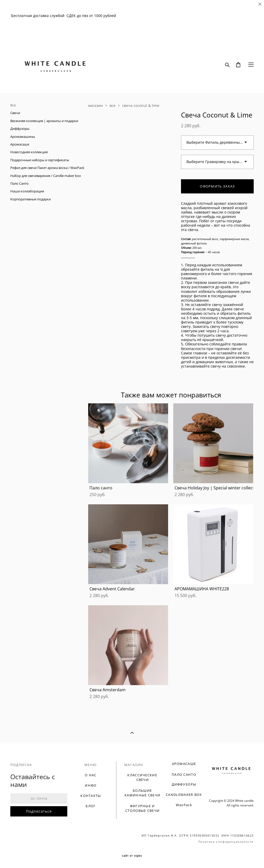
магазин (96, 105)
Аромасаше (20, 144)
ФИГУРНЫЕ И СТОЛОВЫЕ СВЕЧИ (142, 808)
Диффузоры (20, 129)
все (113, 105)
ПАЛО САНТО (184, 775)
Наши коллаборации (27, 191)
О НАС (91, 775)
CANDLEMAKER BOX (184, 795)
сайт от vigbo (132, 856)
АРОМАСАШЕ (184, 764)
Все (13, 105)
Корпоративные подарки (31, 199)
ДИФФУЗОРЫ (184, 784)
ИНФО (91, 785)
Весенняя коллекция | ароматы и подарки (44, 121)
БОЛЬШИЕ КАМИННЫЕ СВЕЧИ (142, 793)
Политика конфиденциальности (226, 842)
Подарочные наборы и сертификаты (40, 160)
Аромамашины (23, 137)
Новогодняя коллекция (29, 152)
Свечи (15, 113)
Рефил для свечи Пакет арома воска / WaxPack (47, 168)
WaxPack (184, 805)
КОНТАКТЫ (91, 796)
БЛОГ (91, 806)
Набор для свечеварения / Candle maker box (46, 176)
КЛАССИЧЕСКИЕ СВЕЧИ (142, 777)
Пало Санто (19, 183)
